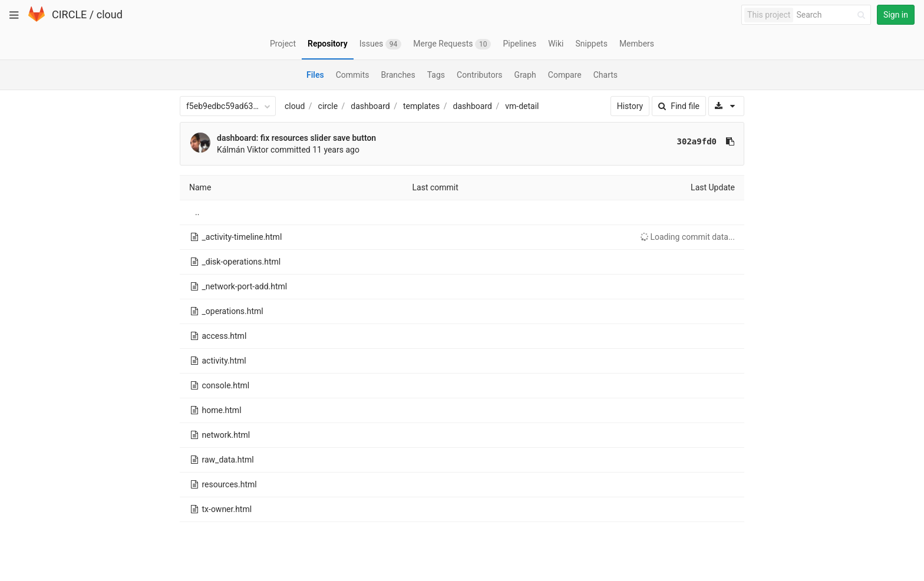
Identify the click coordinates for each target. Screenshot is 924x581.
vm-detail (522, 106)
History (630, 106)
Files (315, 75)
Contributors (480, 75)
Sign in (896, 15)
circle (328, 106)
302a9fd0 (697, 141)
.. (197, 212)
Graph (525, 75)
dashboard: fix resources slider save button (296, 138)
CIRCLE (69, 14)
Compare (565, 75)
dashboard (370, 106)
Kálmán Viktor (243, 150)
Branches (398, 75)
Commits (353, 75)
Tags (436, 75)
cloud (110, 14)
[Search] (833, 15)
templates (421, 106)
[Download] (726, 106)
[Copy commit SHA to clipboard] (730, 141)
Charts (605, 75)
